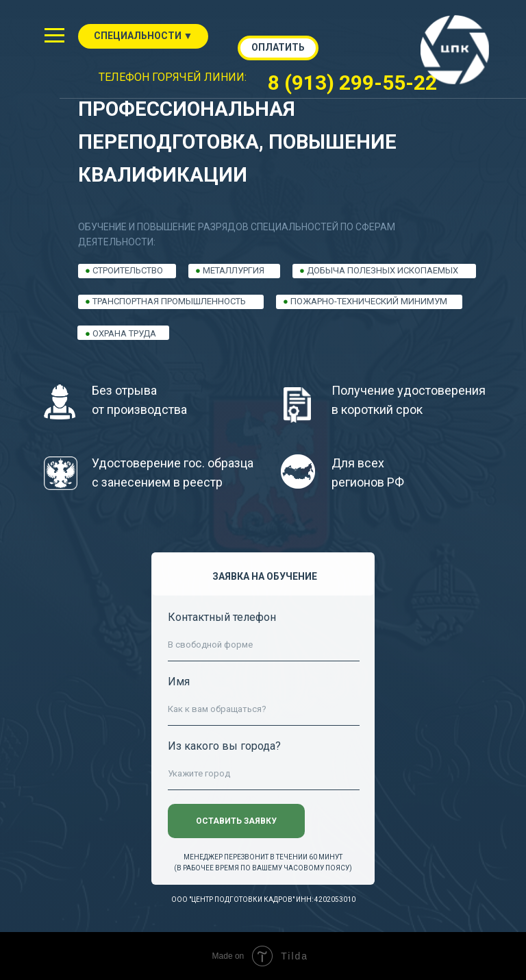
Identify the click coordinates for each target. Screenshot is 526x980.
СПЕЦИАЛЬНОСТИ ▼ (143, 36)
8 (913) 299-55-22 (352, 83)
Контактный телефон (222, 617)
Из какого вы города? (224, 746)
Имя (179, 682)
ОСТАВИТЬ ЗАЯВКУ (236, 821)
